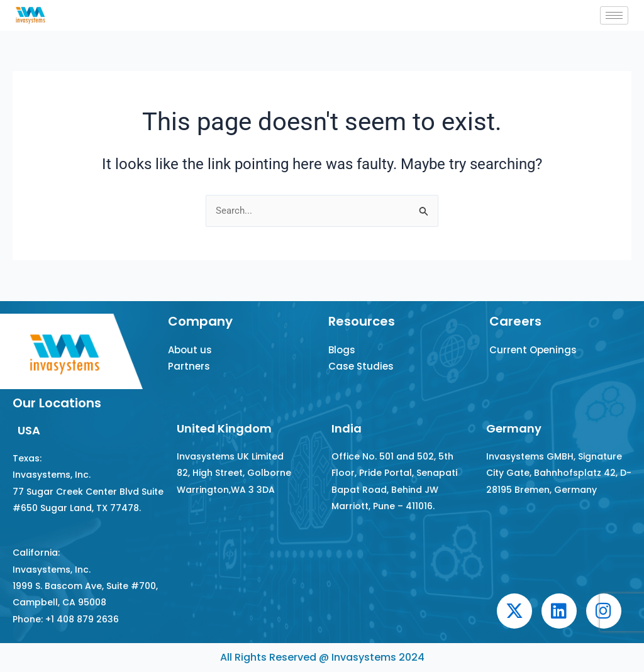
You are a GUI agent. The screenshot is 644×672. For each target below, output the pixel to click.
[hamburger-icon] (614, 15)
